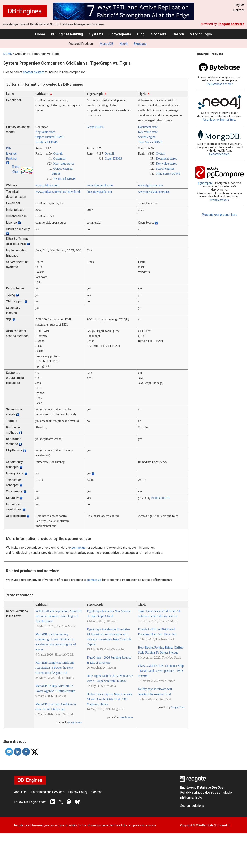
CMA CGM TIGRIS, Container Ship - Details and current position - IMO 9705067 (161, 671)
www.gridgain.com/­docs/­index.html (58, 192)
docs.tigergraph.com (99, 192)
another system (34, 72)
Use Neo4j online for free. (220, 120)
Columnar (59, 158)
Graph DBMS (95, 127)
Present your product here (220, 215)
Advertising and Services (47, 792)
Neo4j (123, 44)
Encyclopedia (120, 34)
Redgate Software (231, 24)
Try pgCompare (220, 200)
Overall (58, 153)
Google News (75, 722)
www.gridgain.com (47, 185)
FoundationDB (160, 498)
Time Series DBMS (150, 142)
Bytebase (140, 44)
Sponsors (159, 34)
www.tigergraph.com (100, 185)
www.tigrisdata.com (151, 185)
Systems (96, 34)
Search (178, 34)
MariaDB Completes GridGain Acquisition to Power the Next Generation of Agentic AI (54, 668)
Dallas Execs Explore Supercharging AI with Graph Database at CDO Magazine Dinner (109, 699)
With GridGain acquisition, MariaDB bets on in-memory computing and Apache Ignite (58, 616)
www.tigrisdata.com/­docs (154, 192)
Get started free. (220, 154)
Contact (96, 792)
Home (40, 34)
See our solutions (192, 806)
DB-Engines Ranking (67, 34)
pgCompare (205, 183)
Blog (141, 34)
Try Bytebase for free (220, 84)
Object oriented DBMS (50, 137)
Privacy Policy (78, 792)
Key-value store (45, 132)
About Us (20, 792)
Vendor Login (201, 34)
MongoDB (106, 44)
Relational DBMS (47, 142)
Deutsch (239, 10)
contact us (79, 548)
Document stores (166, 158)
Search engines (165, 169)
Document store (148, 127)
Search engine (147, 137)
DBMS (8, 54)
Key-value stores (64, 164)
